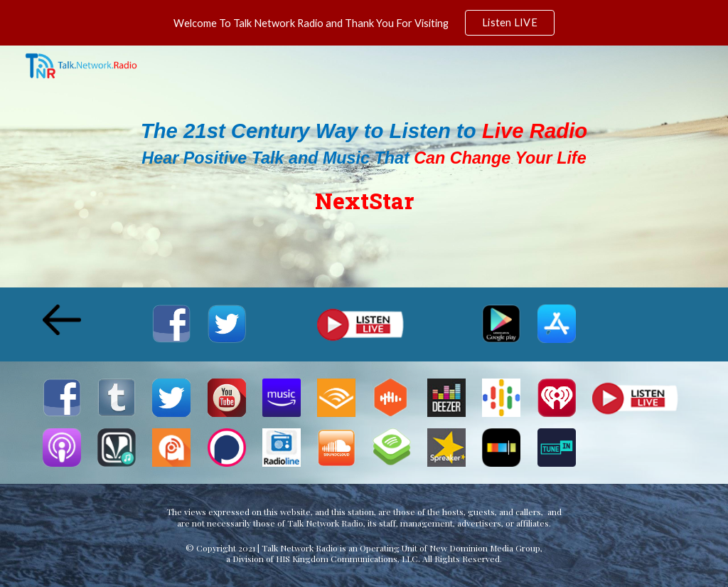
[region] (364, 23)
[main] (364, 166)
